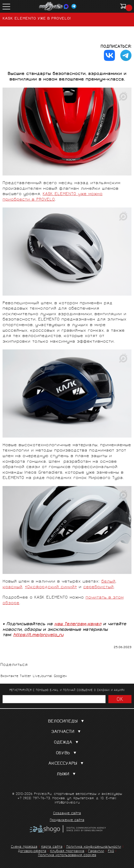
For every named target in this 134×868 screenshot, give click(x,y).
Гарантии (96, 851)
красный (12, 587)
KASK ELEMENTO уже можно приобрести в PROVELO (53, 197)
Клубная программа (67, 851)
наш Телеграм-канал (78, 624)
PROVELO (51, 6)
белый (108, 582)
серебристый (98, 587)
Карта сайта (52, 847)
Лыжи (67, 774)
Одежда (67, 743)
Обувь (67, 753)
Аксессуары (67, 764)
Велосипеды (67, 722)
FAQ (111, 851)
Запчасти (67, 732)
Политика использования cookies (67, 855)
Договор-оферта (32, 851)
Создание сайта (67, 814)
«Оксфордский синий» (51, 587)
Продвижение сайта (67, 821)
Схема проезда (24, 847)
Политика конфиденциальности (94, 847)
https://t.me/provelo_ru (38, 635)
